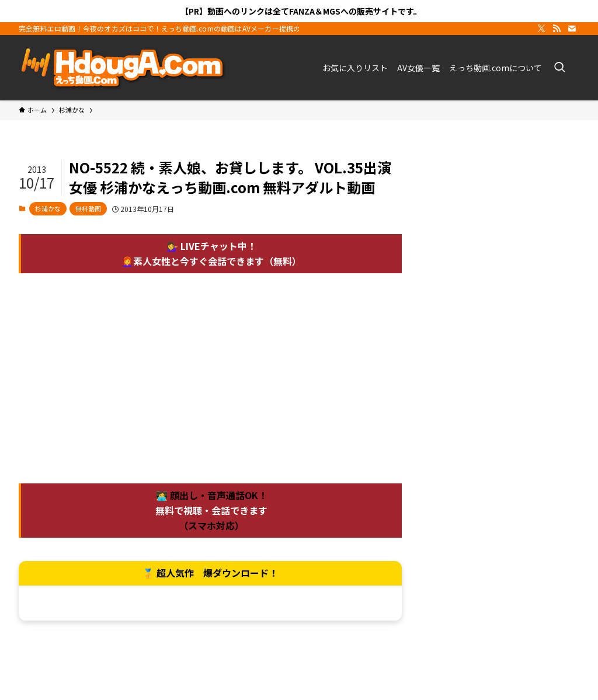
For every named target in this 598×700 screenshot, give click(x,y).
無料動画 (88, 208)
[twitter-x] (541, 29)
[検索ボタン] (559, 68)
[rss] (557, 29)
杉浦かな (48, 208)
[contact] (572, 29)
